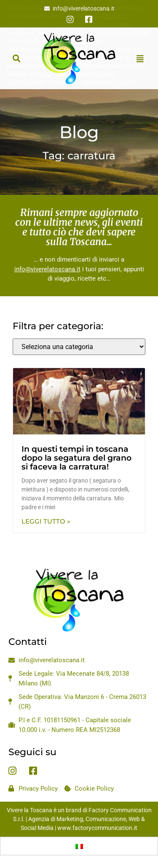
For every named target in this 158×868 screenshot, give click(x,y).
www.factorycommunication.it (97, 828)
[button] (16, 59)
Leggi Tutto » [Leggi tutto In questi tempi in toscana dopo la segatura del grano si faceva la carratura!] (46, 521)
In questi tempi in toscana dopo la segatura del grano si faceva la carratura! (76, 458)
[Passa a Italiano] (79, 846)
